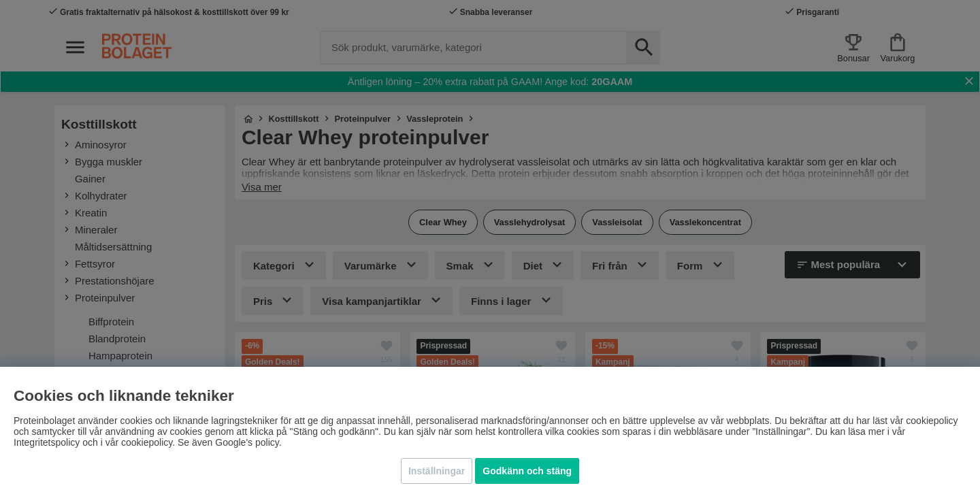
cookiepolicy (147, 442)
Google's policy (247, 442)
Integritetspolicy (47, 442)
